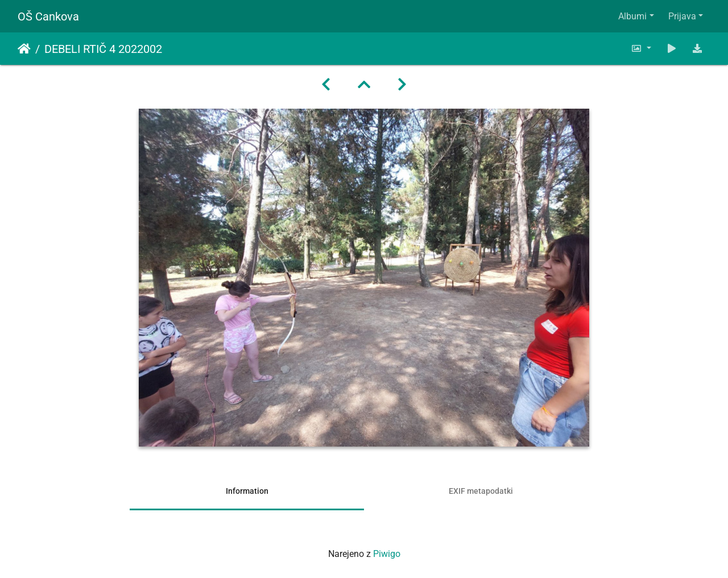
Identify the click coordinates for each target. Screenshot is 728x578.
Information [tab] (247, 491)
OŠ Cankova (48, 16)
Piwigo (387, 554)
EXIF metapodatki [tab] (481, 491)
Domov (24, 49)
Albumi (632, 16)
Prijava (682, 16)
